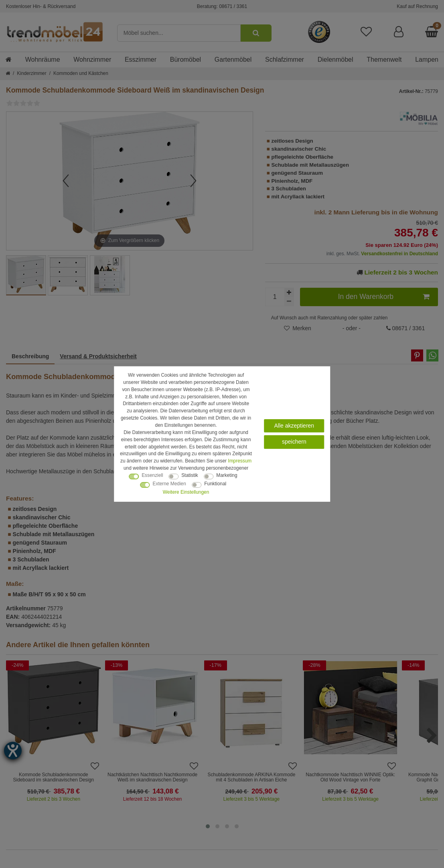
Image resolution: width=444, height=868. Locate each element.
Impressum (240, 461)
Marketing (227, 475)
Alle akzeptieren (294, 426)
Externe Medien (169, 484)
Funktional (215, 484)
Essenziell (152, 475)
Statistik (190, 475)
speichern (294, 442)
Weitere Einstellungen (186, 492)
